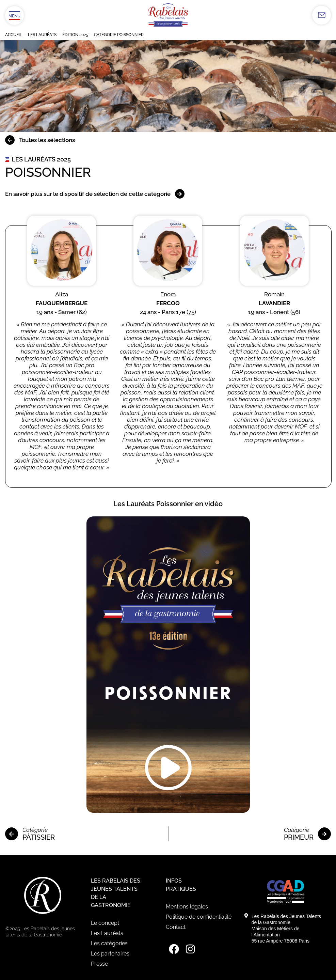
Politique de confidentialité (199, 917)
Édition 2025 (75, 35)
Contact (176, 927)
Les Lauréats (42, 35)
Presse (99, 964)
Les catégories (109, 943)
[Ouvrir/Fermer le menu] (14, 15)
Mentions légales (187, 907)
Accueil (14, 35)
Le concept (105, 923)
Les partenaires (110, 954)
